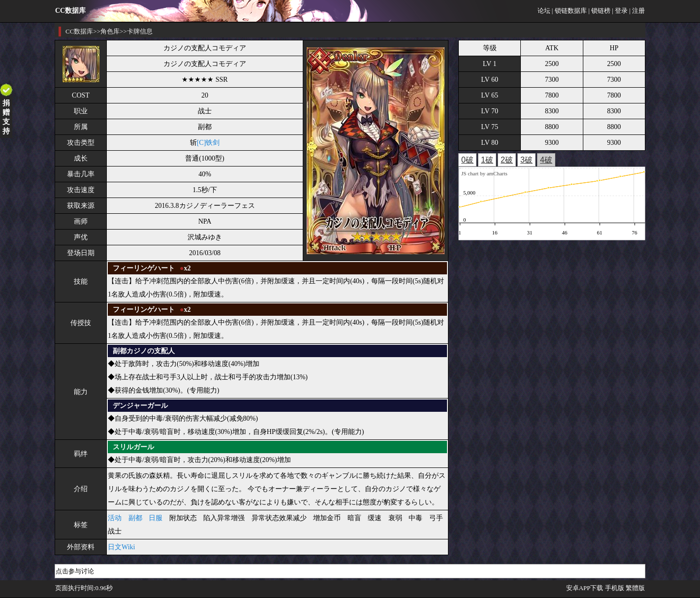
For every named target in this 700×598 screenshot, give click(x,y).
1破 (487, 160)
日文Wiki (121, 547)
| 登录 (620, 11)
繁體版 (635, 588)
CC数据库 (79, 31)
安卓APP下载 (585, 588)
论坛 (544, 11)
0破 (467, 160)
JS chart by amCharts (484, 173)
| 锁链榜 (599, 11)
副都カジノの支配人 (144, 351)
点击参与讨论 (75, 571)
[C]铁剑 (208, 143)
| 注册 (637, 11)
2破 (507, 160)
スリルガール (133, 447)
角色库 (110, 31)
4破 (546, 160)
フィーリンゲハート (144, 268)
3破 (526, 160)
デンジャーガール (140, 406)
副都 (135, 518)
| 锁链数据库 (569, 11)
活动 (115, 518)
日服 (156, 518)
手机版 (615, 588)
